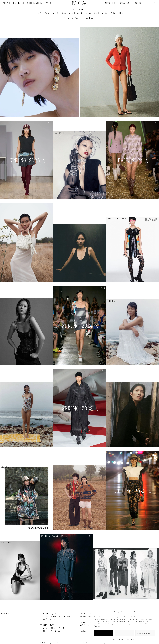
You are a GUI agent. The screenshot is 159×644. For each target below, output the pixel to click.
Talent (21, 3)
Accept (104, 633)
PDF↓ (79, 18)
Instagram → (86, 631)
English (138, 3)
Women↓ (7, 3)
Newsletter (111, 3)
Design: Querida (85, 643)
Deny (124, 633)
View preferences (145, 633)
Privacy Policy (129, 639)
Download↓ (90, 18)
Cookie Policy (118, 639)
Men (14, 3)
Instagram (124, 3)
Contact (48, 3)
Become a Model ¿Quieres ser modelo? (29, 3)
